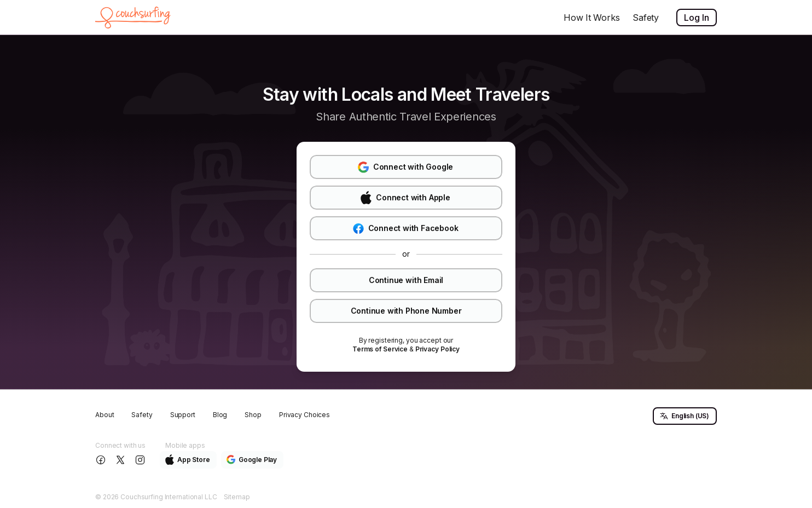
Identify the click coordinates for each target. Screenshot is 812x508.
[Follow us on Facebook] (102, 460)
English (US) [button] (684, 416)
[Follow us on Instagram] (141, 460)
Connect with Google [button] (405, 167)
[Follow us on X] (121, 460)
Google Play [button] (252, 460)
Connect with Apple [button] (405, 198)
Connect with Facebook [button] (406, 229)
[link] (380, 349)
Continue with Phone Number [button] (406, 311)
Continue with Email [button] (406, 280)
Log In (697, 18)
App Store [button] (188, 460)
